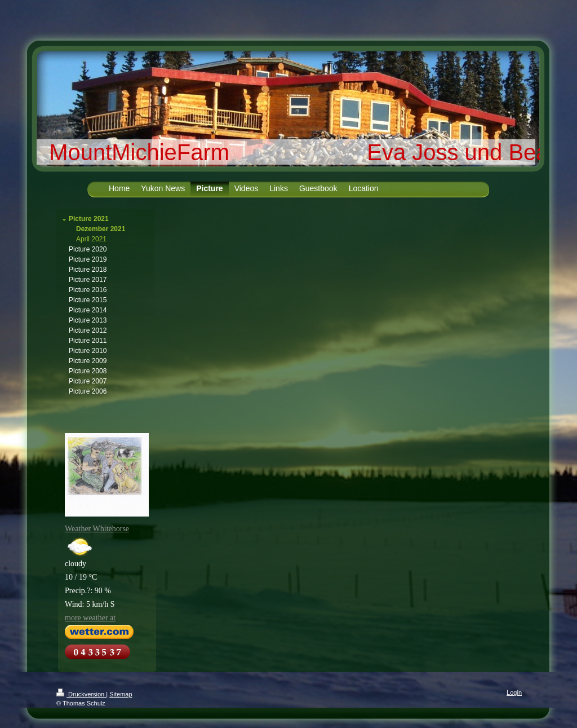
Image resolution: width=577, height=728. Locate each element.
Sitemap (121, 694)
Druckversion (81, 694)
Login (514, 692)
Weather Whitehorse (97, 529)
